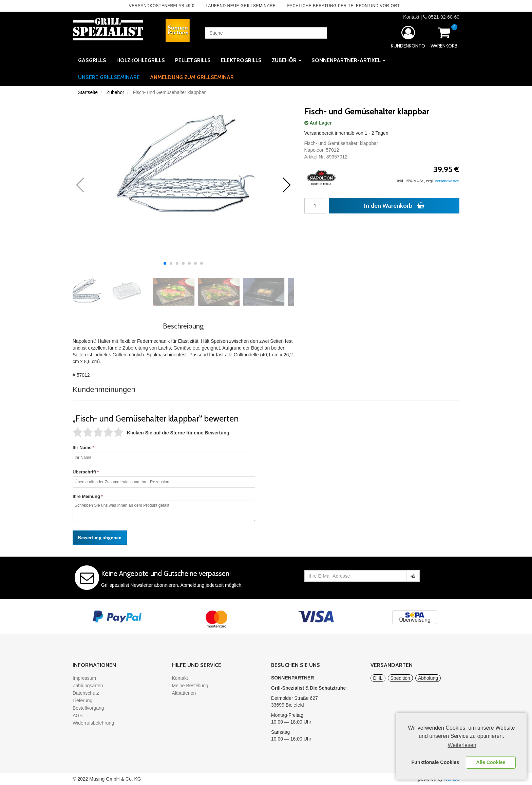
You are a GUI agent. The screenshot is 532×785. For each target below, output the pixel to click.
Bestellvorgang (88, 708)
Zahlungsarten (88, 686)
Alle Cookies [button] (491, 762)
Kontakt (411, 17)
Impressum (84, 678)
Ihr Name (82, 447)
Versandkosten (447, 181)
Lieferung (82, 700)
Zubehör (115, 92)
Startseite (88, 92)
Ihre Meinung (86, 496)
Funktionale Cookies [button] (435, 762)
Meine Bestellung (190, 686)
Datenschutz (86, 693)
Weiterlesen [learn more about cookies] (462, 745)
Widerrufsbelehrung (93, 723)
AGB (78, 715)
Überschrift (84, 472)
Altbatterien (184, 693)
